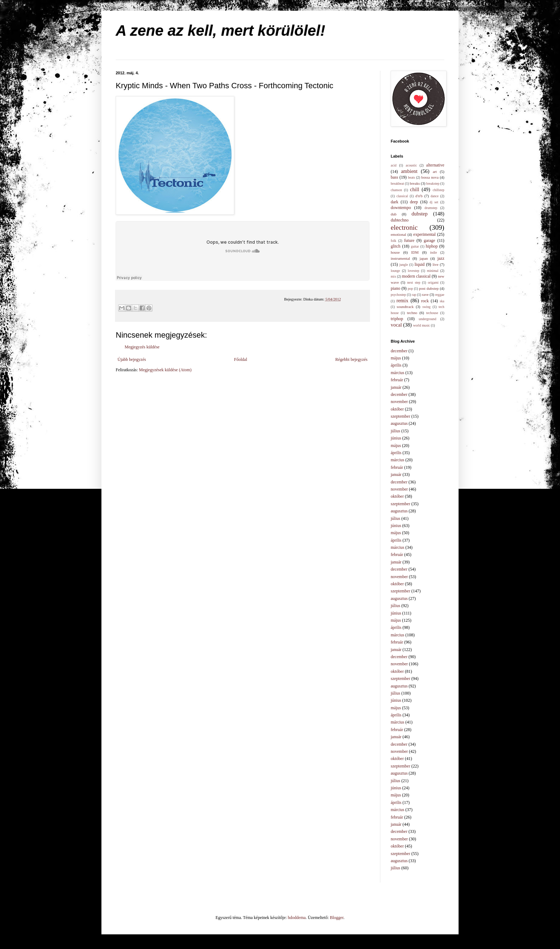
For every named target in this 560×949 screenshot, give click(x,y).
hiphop (432, 246)
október (397, 409)
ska (442, 301)
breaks (415, 183)
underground (428, 319)
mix (393, 276)
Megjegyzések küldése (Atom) (165, 370)
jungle (404, 265)
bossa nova (430, 177)
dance (435, 196)
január (396, 387)
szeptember (401, 416)
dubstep (419, 214)
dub (394, 214)
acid (394, 165)
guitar (415, 246)
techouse (432, 313)
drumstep (431, 208)
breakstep (433, 183)
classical (402, 196)
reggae (440, 295)
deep (414, 202)
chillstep (438, 190)
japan (424, 258)
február (397, 380)
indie (433, 252)
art (435, 172)
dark (394, 202)
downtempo (401, 208)
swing (427, 307)
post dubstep (429, 288)
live (435, 264)
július (396, 431)
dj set (434, 202)
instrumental (400, 258)
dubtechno (400, 220)
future (409, 240)
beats (411, 177)
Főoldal (241, 359)
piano (396, 288)
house (395, 252)
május (396, 358)
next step (414, 282)
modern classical (416, 276)
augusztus (399, 423)
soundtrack (405, 307)
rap (414, 295)
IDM (415, 252)
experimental (424, 234)
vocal (396, 325)
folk (393, 241)
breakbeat (397, 183)
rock (425, 301)
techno (412, 313)
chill (415, 189)
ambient (409, 171)
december (399, 351)
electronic (404, 227)
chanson (396, 190)
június (396, 438)
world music (421, 325)
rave (426, 294)
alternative (435, 165)
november (399, 402)
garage (429, 240)
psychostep (398, 295)
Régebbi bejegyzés (351, 359)
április (396, 365)
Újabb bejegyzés (132, 359)
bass (394, 177)
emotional (398, 234)
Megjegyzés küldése (142, 347)
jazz (441, 258)
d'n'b (419, 196)
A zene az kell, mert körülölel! (221, 31)
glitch (396, 246)
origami (433, 282)
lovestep (414, 271)
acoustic (411, 165)
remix (402, 300)
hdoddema (297, 918)
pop (410, 289)
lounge (395, 271)
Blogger (337, 918)
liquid (420, 264)
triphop (397, 319)
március (397, 373)
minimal (433, 271)
